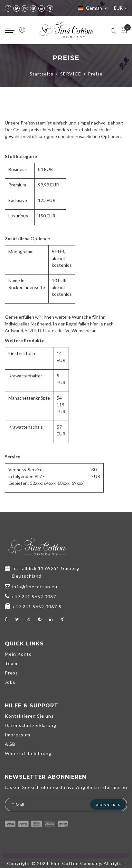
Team (11, 663)
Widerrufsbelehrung (28, 753)
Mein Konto (18, 654)
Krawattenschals (26, 427)
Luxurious (18, 216)
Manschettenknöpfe (29, 398)
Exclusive (18, 200)
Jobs (10, 682)
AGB (10, 744)
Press (11, 673)
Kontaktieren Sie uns (29, 716)
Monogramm (21, 251)
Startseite (42, 74)
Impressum (18, 735)
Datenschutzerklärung (31, 725)
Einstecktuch (22, 353)
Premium (17, 185)
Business (18, 169)
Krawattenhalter (25, 376)
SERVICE (71, 74)
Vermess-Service (25, 469)
